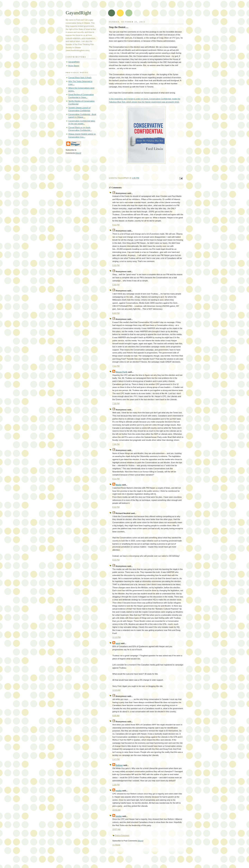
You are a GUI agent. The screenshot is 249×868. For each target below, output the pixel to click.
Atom (140, 841)
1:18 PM (116, 785)
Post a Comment (122, 835)
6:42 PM (116, 313)
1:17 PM (116, 759)
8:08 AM (116, 716)
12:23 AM (116, 690)
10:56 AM (116, 810)
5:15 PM (116, 265)
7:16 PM (116, 403)
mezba (119, 791)
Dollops (119, 765)
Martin (119, 485)
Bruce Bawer (74, 66)
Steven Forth (122, 372)
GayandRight (78, 13)
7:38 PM (116, 444)
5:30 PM (116, 285)
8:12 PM (116, 507)
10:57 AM (116, 829)
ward (118, 643)
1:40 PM (135, 178)
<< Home (116, 845)
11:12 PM (116, 637)
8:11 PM (116, 479)
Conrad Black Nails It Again (80, 78)
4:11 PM (116, 225)
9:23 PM (116, 560)
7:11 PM (116, 366)
